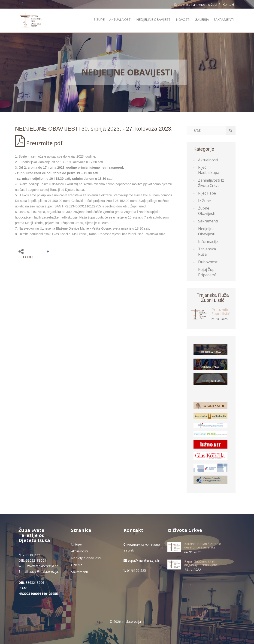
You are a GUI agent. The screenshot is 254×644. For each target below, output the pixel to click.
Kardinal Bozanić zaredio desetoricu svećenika (203, 545)
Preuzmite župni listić (221, 312)
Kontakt (228, 4)
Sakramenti (224, 19)
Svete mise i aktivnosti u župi (196, 4)
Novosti (183, 19)
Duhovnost (208, 262)
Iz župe (99, 19)
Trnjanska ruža (207, 252)
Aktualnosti (120, 19)
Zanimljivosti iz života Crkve (211, 183)
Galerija (202, 19)
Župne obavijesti (207, 211)
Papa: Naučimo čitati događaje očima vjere (201, 563)
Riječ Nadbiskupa (209, 170)
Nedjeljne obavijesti (154, 19)
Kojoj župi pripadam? (207, 272)
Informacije (208, 242)
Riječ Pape (207, 193)
